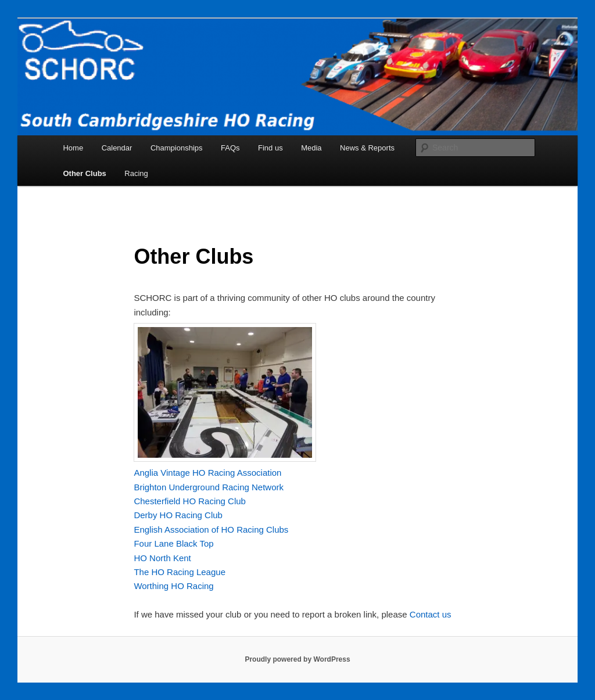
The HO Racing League (180, 572)
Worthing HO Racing (173, 586)
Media (311, 148)
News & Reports (367, 148)
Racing (136, 173)
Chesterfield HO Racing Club (190, 501)
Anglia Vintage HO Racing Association (207, 473)
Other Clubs (84, 173)
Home (73, 148)
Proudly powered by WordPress (297, 659)
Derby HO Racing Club (178, 515)
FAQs (230, 148)
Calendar (117, 148)
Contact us (431, 614)
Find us (270, 148)
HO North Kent (162, 558)
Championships (177, 148)
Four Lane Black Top (173, 543)
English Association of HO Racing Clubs (211, 530)
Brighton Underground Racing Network (209, 487)
